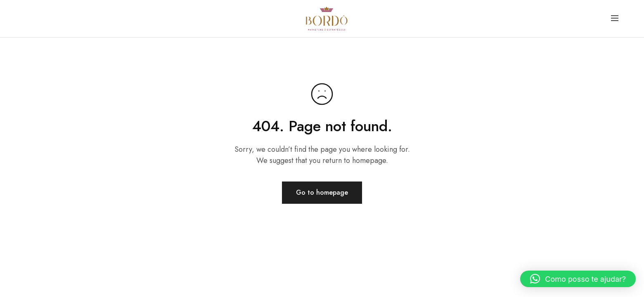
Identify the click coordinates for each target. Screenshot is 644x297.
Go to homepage (322, 192)
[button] (578, 279)
